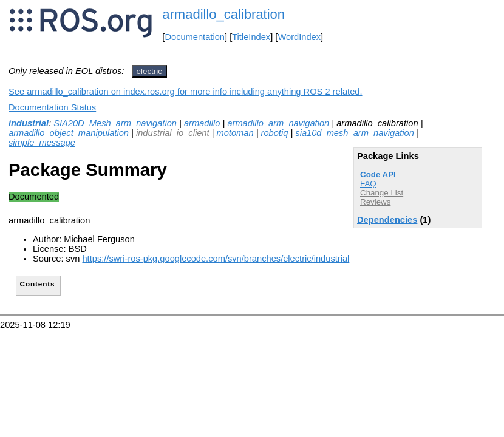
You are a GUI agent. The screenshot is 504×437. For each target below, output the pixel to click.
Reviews (375, 202)
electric (149, 71)
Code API (378, 174)
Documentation (195, 37)
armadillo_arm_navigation (278, 123)
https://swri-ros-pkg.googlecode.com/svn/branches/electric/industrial (216, 259)
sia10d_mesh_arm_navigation (355, 133)
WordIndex (299, 37)
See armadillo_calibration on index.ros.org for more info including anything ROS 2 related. (186, 92)
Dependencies (387, 220)
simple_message (42, 143)
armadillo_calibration (223, 14)
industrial (29, 123)
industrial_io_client (173, 133)
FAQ (368, 184)
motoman (235, 133)
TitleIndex (251, 37)
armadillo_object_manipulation (69, 133)
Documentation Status (52, 107)
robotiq (275, 133)
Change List (382, 193)
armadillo (202, 123)
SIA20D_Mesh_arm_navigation (115, 123)
